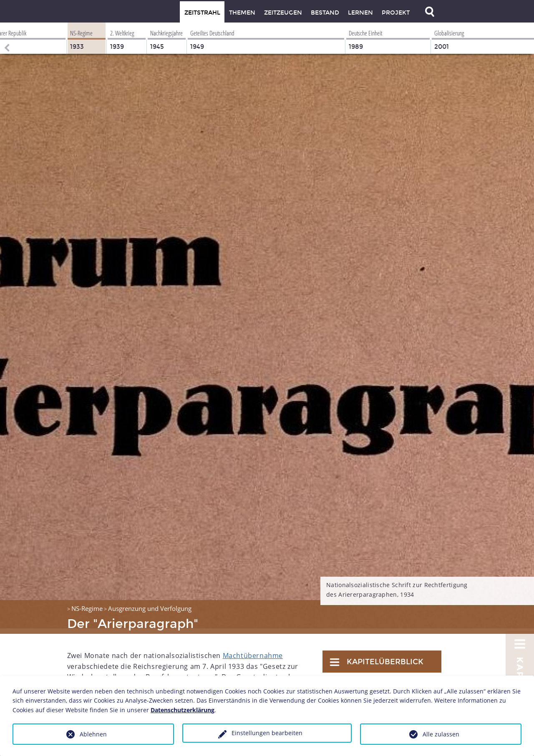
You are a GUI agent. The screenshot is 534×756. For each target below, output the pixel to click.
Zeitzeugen (283, 13)
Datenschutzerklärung (183, 710)
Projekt (396, 13)
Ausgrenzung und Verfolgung (150, 603)
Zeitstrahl (202, 13)
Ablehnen (93, 734)
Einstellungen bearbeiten (267, 733)
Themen (242, 13)
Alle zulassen (441, 734)
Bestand (325, 13)
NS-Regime (87, 603)
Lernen (360, 13)
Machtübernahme (253, 650)
